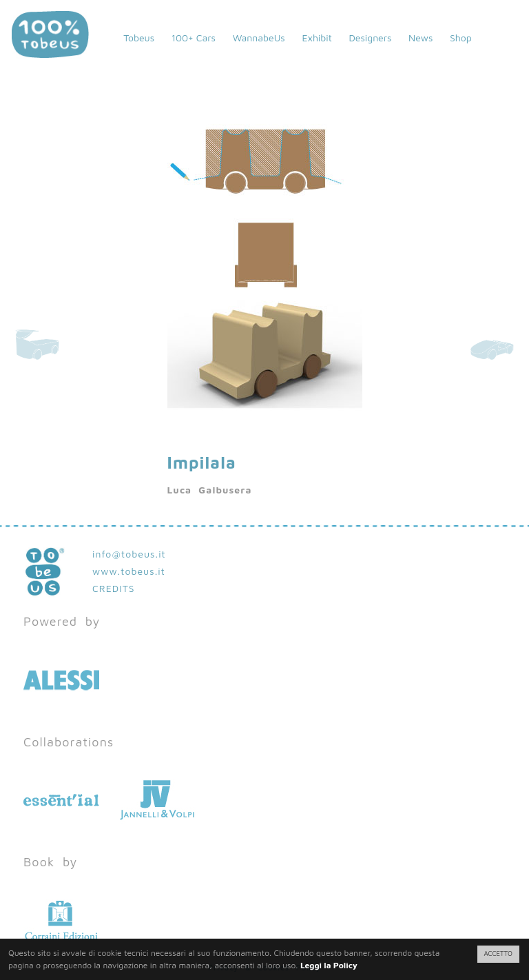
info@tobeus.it (129, 554)
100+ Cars (194, 38)
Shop (461, 38)
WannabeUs (259, 38)
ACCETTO (498, 953)
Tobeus (139, 38)
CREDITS (114, 588)
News (421, 38)
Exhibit (317, 38)
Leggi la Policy (329, 965)
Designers (370, 38)
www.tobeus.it (129, 571)
